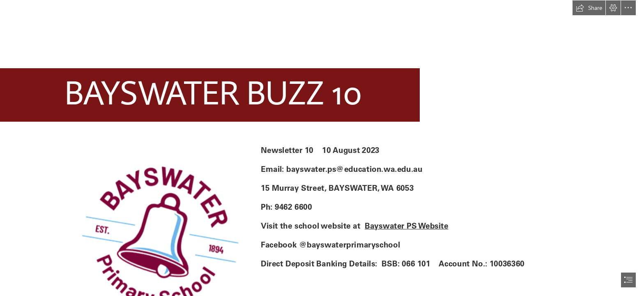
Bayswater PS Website (406, 226)
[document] (322, 148)
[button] (589, 8)
